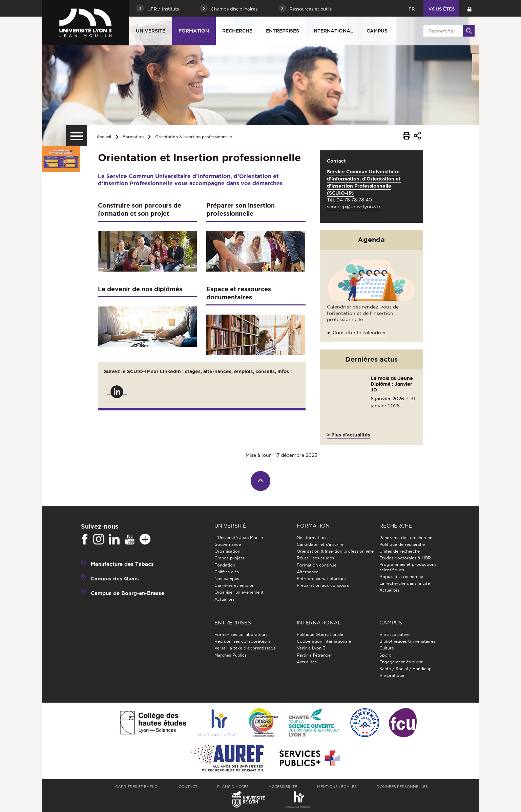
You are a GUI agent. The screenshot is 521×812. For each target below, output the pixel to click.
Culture (387, 648)
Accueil (104, 137)
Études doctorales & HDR (405, 558)
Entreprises (283, 31)
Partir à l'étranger (315, 655)
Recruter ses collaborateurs (242, 641)
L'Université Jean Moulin (239, 538)
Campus (377, 31)
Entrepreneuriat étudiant (321, 579)
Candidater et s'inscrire (320, 544)
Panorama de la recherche (406, 538)
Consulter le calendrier (359, 333)
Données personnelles (402, 787)
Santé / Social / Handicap (405, 669)
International (333, 31)
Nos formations (312, 538)
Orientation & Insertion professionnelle (194, 137)
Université (151, 31)
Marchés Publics (231, 655)
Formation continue (317, 565)
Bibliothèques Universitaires (407, 641)
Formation (194, 31)
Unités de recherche (400, 551)
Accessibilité (283, 787)
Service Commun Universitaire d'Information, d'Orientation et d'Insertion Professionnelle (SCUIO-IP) (364, 182)
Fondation (225, 565)
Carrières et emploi (234, 585)
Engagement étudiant (401, 662)
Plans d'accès (233, 787)
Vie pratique (392, 675)
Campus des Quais (115, 579)
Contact (188, 787)
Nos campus (227, 579)
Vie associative (394, 634)
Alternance (308, 572)
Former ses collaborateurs (241, 634)
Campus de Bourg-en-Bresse (128, 593)
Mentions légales (337, 787)
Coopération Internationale (324, 641)
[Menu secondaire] (77, 136)
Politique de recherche (402, 544)
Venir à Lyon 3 (311, 648)
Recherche (237, 31)
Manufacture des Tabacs (122, 564)
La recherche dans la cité (405, 583)
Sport (385, 655)
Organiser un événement (239, 592)
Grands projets (229, 558)
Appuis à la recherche (401, 576)
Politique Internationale (320, 634)
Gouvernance (228, 544)
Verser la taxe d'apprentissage (245, 648)
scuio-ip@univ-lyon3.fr (354, 207)
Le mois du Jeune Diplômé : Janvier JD (392, 384)
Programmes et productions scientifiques (408, 567)
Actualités (224, 599)
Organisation (227, 551)
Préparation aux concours (323, 585)
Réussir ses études (315, 558)
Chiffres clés (227, 572)
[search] (448, 31)
